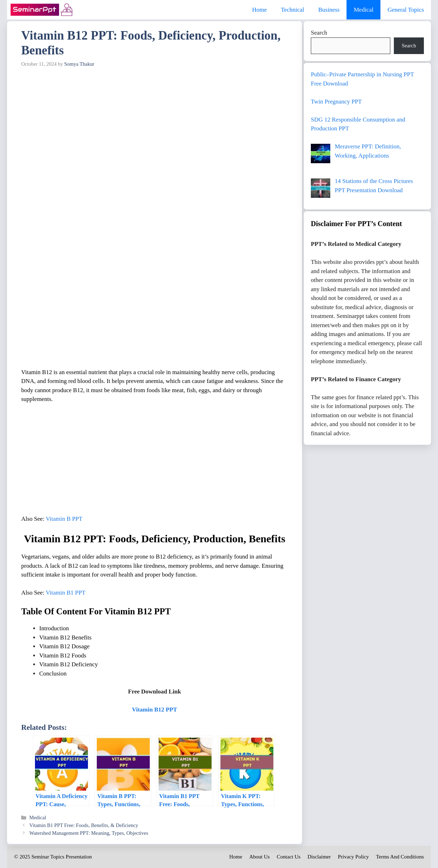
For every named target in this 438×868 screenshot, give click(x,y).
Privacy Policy (353, 857)
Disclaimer (319, 857)
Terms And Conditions (400, 857)
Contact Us (289, 857)
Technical (292, 10)
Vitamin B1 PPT (66, 593)
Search (319, 33)
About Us (260, 857)
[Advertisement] (155, 124)
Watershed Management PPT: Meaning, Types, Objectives (89, 833)
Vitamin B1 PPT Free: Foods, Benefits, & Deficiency (84, 825)
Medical (363, 10)
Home (260, 10)
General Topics (406, 10)
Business (329, 10)
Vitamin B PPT (64, 519)
